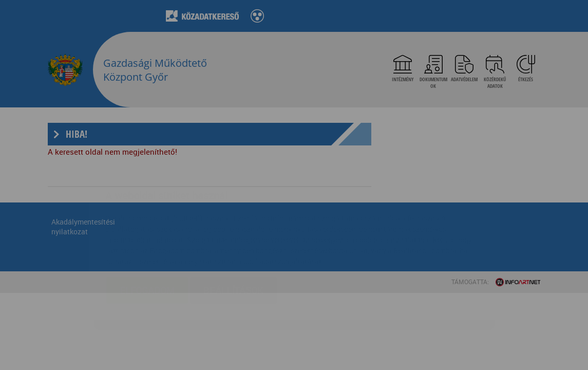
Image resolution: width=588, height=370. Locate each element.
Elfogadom (147, 229)
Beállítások (233, 229)
